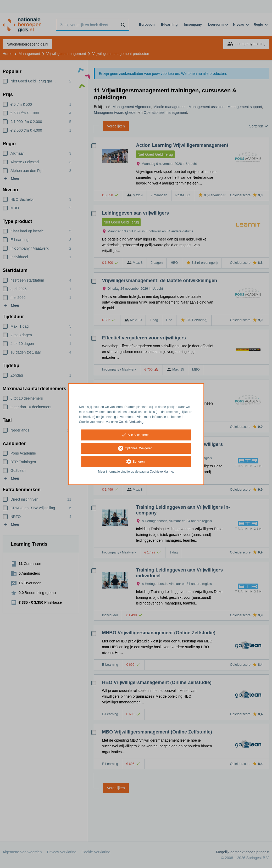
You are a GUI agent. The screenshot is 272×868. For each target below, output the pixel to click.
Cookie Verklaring (131, 422)
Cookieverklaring (161, 472)
